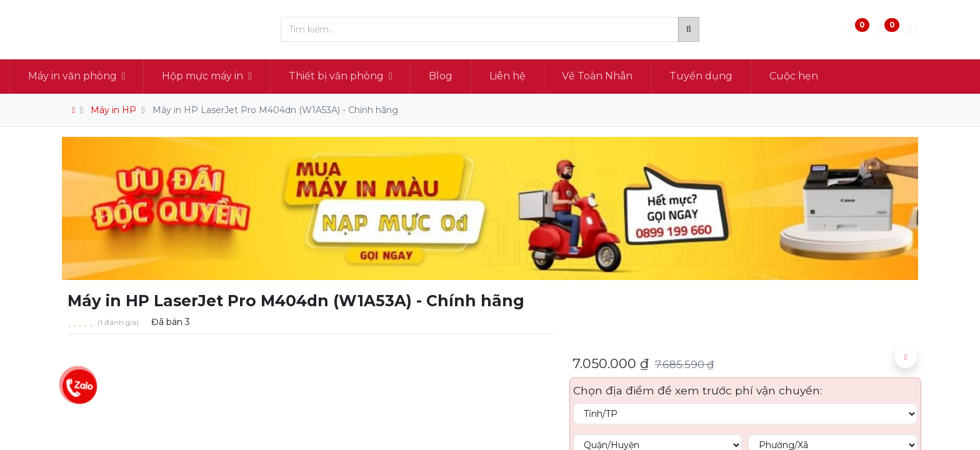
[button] (906, 357)
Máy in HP (113, 110)
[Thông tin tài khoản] (912, 30)
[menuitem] (494, 76)
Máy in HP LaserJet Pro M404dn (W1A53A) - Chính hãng (275, 110)
